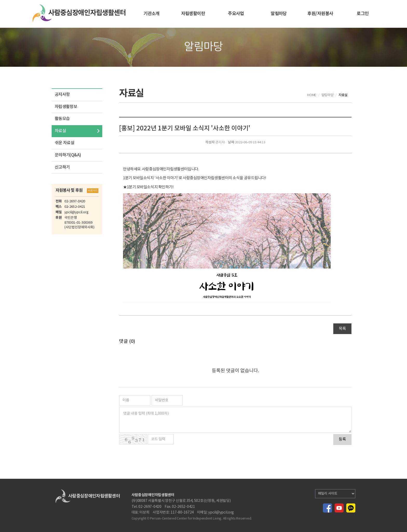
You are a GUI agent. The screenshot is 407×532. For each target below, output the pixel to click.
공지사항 (62, 95)
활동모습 (62, 119)
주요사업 (236, 14)
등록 (342, 439)
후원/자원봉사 (320, 14)
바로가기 (93, 191)
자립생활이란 (193, 14)
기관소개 (152, 14)
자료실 (60, 131)
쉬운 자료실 (65, 143)
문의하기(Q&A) (68, 155)
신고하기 (62, 167)
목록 (342, 329)
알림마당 (279, 14)
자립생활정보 (66, 107)
